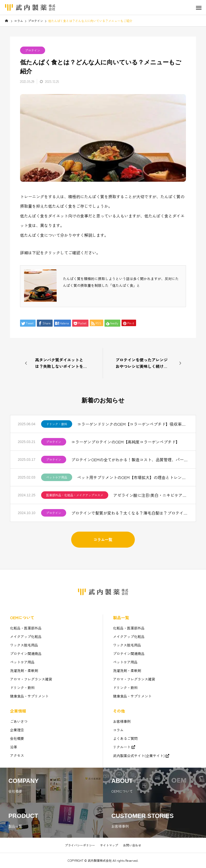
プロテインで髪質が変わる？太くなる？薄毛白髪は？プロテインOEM (130, 513)
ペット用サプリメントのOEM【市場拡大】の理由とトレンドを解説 (133, 477)
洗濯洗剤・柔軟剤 (24, 671)
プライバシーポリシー (80, 845)
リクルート (122, 747)
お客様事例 (122, 721)
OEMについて (22, 617)
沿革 (14, 747)
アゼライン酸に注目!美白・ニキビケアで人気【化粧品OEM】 (151, 495)
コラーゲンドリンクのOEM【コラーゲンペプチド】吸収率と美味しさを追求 (133, 424)
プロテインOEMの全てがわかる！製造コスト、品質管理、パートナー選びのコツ (130, 460)
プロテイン (33, 50)
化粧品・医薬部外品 (26, 628)
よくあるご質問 (125, 738)
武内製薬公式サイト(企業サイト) (139, 756)
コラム (118, 730)
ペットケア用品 (57, 477)
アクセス (17, 755)
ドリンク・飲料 (57, 424)
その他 (119, 711)
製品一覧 (121, 617)
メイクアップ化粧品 (26, 636)
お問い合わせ (132, 845)
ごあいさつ (19, 721)
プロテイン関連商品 (26, 654)
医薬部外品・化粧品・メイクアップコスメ (75, 495)
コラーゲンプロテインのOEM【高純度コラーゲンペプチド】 (125, 442)
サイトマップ (109, 845)
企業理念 (17, 730)
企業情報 (18, 711)
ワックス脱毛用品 (24, 645)
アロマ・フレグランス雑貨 (31, 679)
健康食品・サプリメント (29, 696)
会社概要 (17, 738)
